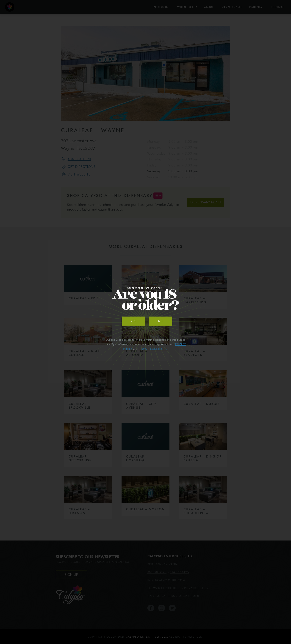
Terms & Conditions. (153, 349)
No (161, 321)
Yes (133, 321)
